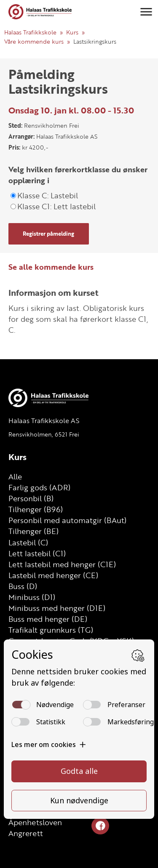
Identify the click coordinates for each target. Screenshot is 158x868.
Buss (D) (23, 586)
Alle (15, 476)
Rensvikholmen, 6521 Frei (44, 434)
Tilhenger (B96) (36, 509)
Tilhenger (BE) (33, 531)
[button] (146, 12)
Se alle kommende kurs (51, 267)
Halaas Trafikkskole (30, 32)
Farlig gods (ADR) (39, 487)
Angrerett (26, 833)
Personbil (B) (31, 498)
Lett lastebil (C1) (37, 553)
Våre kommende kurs (34, 41)
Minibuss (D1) (32, 597)
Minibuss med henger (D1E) (57, 608)
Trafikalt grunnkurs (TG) (51, 630)
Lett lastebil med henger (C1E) (62, 564)
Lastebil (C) (28, 542)
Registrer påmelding (48, 234)
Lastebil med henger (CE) (53, 575)
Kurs (72, 32)
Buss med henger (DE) (48, 619)
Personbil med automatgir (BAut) (67, 520)
